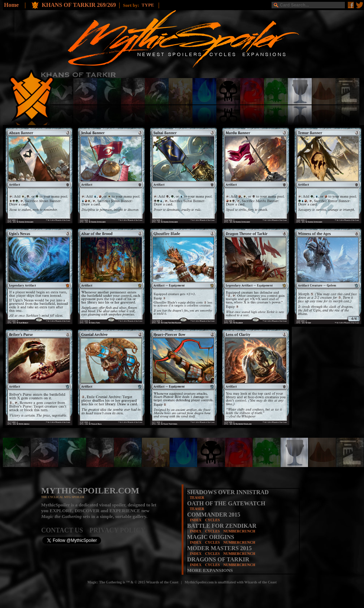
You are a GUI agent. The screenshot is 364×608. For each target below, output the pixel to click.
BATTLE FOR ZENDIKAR (222, 526)
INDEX (196, 520)
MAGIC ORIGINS (211, 537)
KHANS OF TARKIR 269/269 (79, 5)
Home (11, 5)
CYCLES (213, 520)
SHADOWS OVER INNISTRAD (228, 492)
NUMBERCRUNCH (239, 531)
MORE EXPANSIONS (210, 570)
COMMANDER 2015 (214, 515)
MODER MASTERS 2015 (219, 548)
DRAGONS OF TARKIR (218, 559)
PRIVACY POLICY (118, 530)
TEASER (197, 498)
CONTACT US (65, 530)
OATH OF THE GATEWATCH (226, 503)
